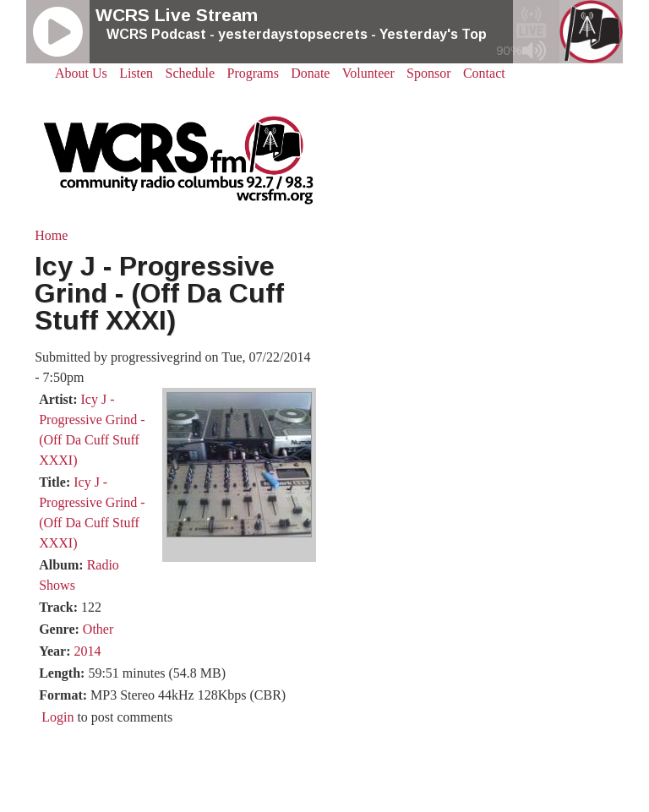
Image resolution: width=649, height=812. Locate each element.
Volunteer (368, 73)
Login (57, 717)
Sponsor (428, 73)
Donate (310, 73)
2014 (87, 651)
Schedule (191, 73)
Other (98, 629)
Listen (136, 73)
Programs (253, 73)
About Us (81, 73)
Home (51, 235)
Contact (484, 73)
